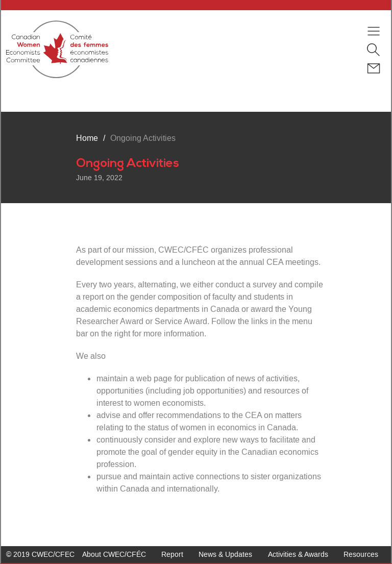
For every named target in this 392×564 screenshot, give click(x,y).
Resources (361, 555)
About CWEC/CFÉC (114, 555)
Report (172, 555)
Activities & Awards (298, 555)
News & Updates (225, 555)
